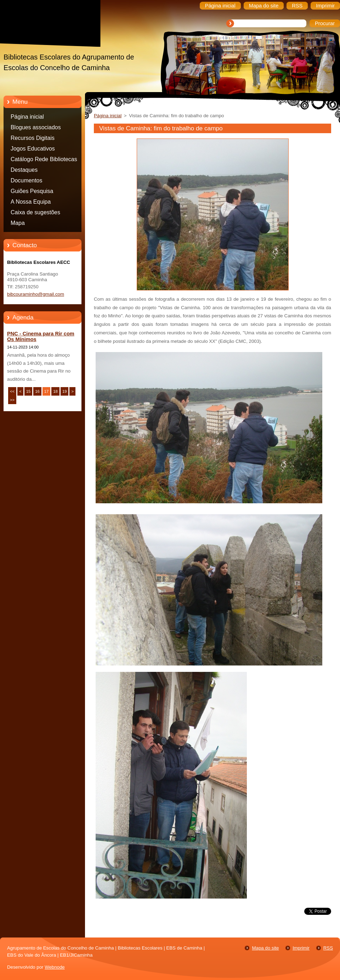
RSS (328, 948)
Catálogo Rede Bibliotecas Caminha (44, 160)
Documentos (26, 180)
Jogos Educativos (33, 149)
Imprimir (301, 948)
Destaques (24, 170)
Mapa (18, 223)
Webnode (55, 967)
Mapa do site (265, 948)
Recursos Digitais (33, 138)
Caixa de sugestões (35, 212)
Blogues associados (36, 127)
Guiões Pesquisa (32, 191)
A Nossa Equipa (31, 202)
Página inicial (27, 117)
